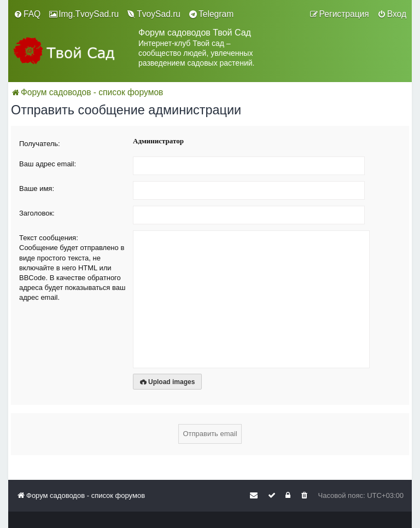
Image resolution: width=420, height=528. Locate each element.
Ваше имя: (37, 188)
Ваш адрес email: (48, 164)
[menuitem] (27, 14)
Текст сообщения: (49, 238)
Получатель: (40, 144)
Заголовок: (37, 213)
